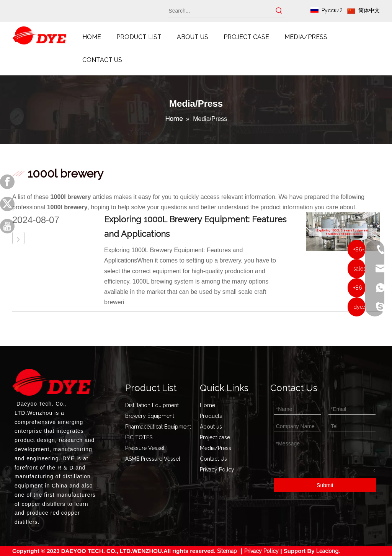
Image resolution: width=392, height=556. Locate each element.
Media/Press (216, 448)
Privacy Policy (217, 470)
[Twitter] (7, 204)
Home (207, 405)
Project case (215, 437)
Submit (325, 485)
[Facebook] (7, 182)
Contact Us (213, 459)
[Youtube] (7, 226)
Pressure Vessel (145, 448)
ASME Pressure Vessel (153, 459)
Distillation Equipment (152, 405)
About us (211, 427)
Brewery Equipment (150, 416)
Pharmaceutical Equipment (158, 427)
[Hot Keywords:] (279, 11)
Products (211, 416)
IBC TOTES (139, 437)
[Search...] (220, 11)
